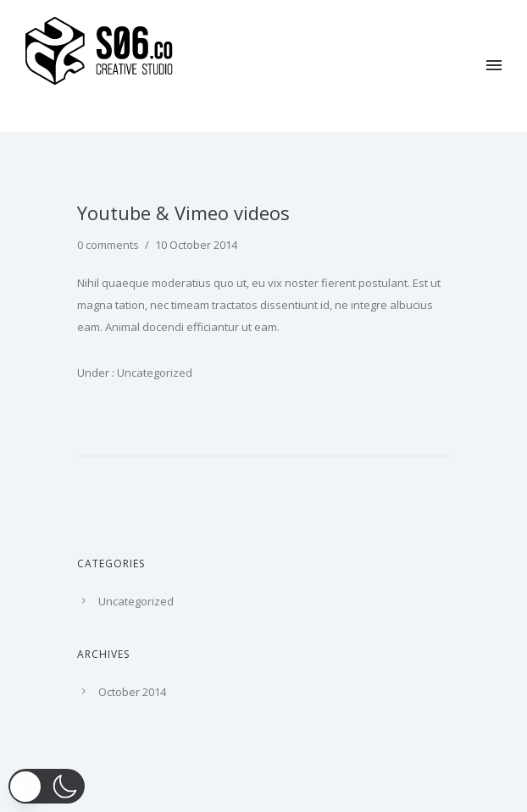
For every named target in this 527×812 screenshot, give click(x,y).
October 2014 (132, 692)
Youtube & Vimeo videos (183, 213)
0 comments (108, 245)
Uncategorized (153, 373)
